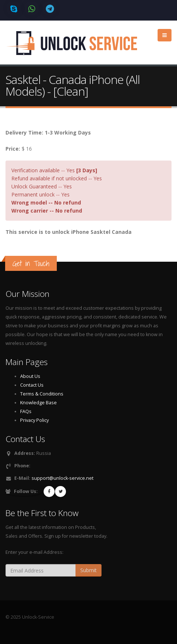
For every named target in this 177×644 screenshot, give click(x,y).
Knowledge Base (38, 403)
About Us (30, 376)
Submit (88, 570)
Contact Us (32, 385)
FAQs (26, 411)
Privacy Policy (34, 420)
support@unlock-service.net (62, 478)
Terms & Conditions (42, 394)
